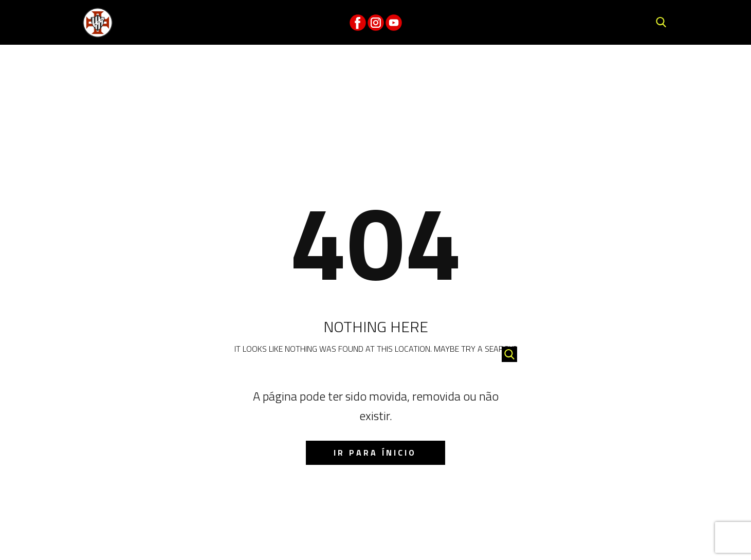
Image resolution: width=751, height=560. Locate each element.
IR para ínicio (375, 453)
